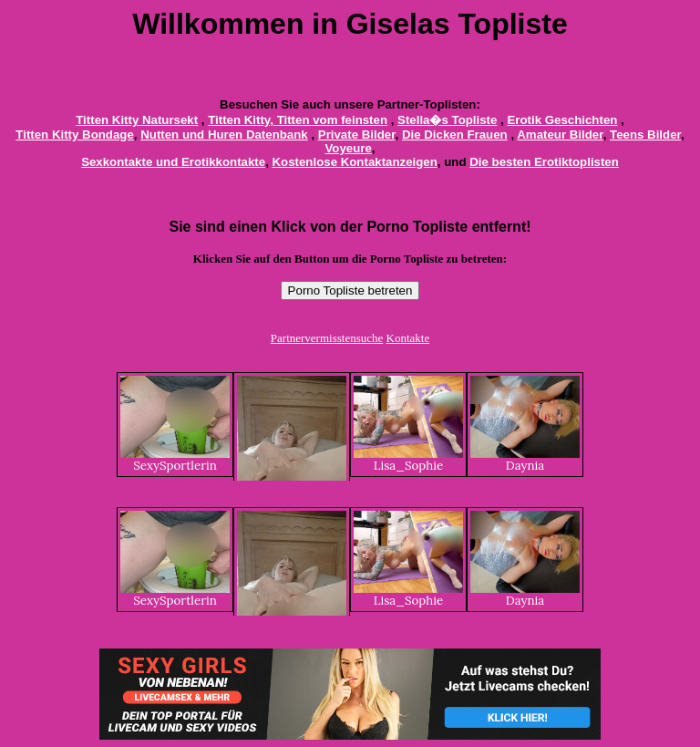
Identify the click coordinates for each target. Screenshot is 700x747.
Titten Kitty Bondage (74, 135)
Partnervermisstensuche (327, 338)
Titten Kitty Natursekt (137, 120)
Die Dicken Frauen (455, 135)
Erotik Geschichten (562, 120)
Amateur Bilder (560, 135)
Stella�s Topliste (447, 120)
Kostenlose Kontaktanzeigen (355, 162)
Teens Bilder (645, 135)
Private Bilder (357, 135)
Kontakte (408, 338)
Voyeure (348, 148)
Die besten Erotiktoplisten (544, 162)
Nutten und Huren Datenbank (224, 135)
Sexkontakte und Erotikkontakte (173, 162)
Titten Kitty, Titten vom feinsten (298, 120)
